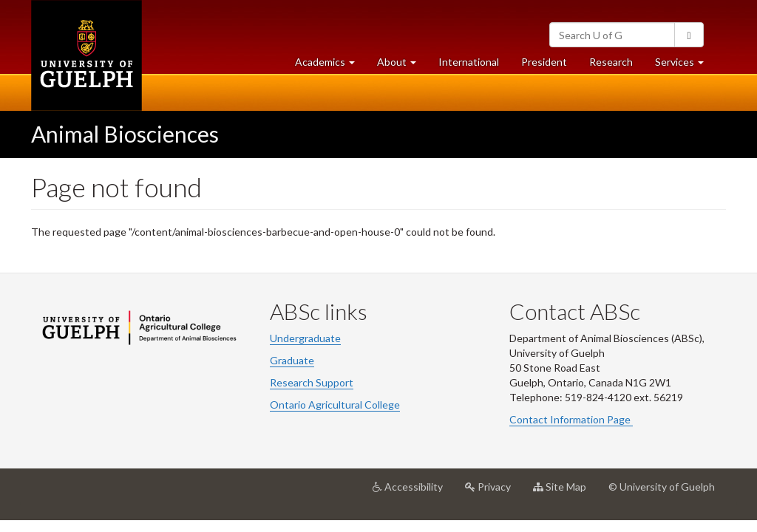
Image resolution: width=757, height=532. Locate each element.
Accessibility (413, 492)
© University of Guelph (662, 487)
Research (617, 65)
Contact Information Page (571, 419)
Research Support (312, 382)
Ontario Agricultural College (335, 405)
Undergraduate (305, 338)
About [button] (402, 65)
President (544, 62)
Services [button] (685, 65)
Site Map (565, 492)
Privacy (493, 492)
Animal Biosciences (125, 134)
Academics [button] (330, 65)
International (469, 62)
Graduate (292, 360)
